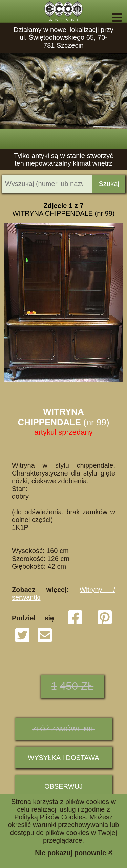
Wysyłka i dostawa (63, 758)
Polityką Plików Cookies (50, 817)
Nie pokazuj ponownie (74, 852)
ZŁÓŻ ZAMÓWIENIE (64, 729)
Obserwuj (63, 786)
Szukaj (109, 184)
